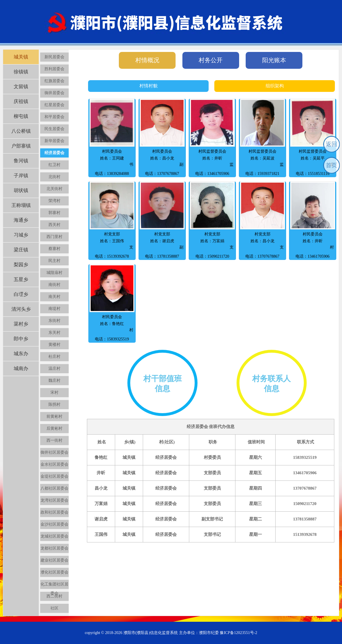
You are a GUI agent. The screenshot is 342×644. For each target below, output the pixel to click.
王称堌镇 (21, 205)
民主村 (54, 261)
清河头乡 (21, 309)
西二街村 (54, 596)
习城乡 (21, 235)
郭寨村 (54, 213)
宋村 (54, 392)
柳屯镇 (21, 116)
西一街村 (54, 440)
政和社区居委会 (54, 512)
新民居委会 (54, 57)
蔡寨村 (54, 249)
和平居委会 (54, 117)
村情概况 (147, 60)
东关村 (54, 333)
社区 (54, 608)
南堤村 (54, 309)
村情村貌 (148, 86)
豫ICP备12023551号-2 (238, 633)
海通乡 (21, 220)
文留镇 (21, 87)
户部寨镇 (21, 146)
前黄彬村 (54, 416)
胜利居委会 (54, 69)
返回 (331, 144)
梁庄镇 (21, 250)
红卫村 (54, 165)
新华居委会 (54, 141)
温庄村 (54, 369)
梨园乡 (21, 265)
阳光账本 (274, 60)
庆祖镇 (21, 101)
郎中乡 (21, 339)
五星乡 (21, 279)
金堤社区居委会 (54, 476)
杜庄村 (54, 357)
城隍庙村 (54, 273)
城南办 (21, 369)
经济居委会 (54, 153)
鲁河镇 (21, 161)
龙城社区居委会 (54, 536)
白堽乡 (21, 294)
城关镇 (21, 57)
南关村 (54, 297)
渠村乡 (21, 324)
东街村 (54, 321)
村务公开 (211, 60)
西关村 (54, 225)
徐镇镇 (21, 72)
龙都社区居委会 (54, 548)
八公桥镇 (21, 131)
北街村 (54, 177)
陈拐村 (54, 404)
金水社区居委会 (54, 464)
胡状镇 (21, 190)
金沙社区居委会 (54, 524)
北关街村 (54, 189)
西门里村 (54, 237)
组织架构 (275, 86)
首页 (331, 165)
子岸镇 (21, 176)
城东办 (21, 354)
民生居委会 (54, 129)
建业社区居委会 (54, 560)
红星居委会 (54, 105)
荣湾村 (54, 201)
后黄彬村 (54, 428)
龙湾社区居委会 (54, 500)
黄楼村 (54, 345)
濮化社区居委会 (54, 572)
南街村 (54, 285)
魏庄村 (54, 380)
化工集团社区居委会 (54, 586)
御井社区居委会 (54, 452)
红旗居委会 (54, 81)
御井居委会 (54, 93)
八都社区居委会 (54, 488)
